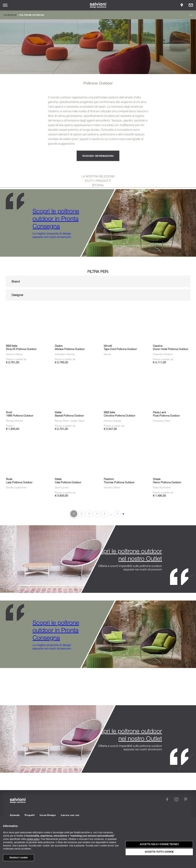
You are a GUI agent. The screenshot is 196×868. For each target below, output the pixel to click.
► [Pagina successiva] (124, 514)
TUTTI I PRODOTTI (98, 181)
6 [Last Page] (117, 514)
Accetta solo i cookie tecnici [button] (159, 844)
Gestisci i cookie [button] (19, 858)
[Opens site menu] (5, 5)
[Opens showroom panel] (182, 5)
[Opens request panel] (191, 5)
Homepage (10, 15)
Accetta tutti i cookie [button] (159, 852)
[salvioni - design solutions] (98, 5)
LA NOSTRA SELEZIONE (98, 176)
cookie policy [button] (33, 839)
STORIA (98, 185)
